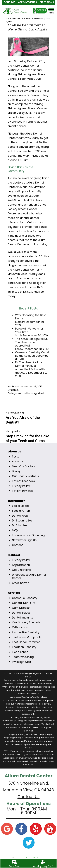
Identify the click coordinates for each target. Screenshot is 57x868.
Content (17, 545)
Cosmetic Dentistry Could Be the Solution (32, 354)
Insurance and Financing (28, 535)
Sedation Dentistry (24, 647)
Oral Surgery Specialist (27, 622)
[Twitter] (29, 842)
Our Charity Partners (25, 476)
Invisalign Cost (22, 662)
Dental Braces (21, 613)
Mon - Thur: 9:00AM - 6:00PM (28, 811)
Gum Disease (21, 608)
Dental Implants (22, 618)
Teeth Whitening (23, 657)
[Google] (7, 829)
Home (9, 18)
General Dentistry (23, 603)
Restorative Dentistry (26, 632)
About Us (18, 461)
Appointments (21, 565)
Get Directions (21, 570)
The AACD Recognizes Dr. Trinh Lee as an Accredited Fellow (31, 344)
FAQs (15, 530)
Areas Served (21, 583)
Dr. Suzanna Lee (22, 521)
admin (15, 390)
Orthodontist (20, 627)
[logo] (15, 13)
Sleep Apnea (20, 652)
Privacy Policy (21, 486)
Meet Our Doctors (23, 466)
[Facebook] (21, 829)
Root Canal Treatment (27, 642)
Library (16, 471)
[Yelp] (36, 829)
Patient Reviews (22, 491)
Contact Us (28, 797)
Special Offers (21, 511)
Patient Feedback (23, 481)
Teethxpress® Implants (27, 637)
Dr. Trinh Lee (20, 525)
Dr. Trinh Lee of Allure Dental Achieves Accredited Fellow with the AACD (30, 367)
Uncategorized (35, 393)
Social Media (20, 506)
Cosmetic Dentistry (25, 598)
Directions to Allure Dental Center (29, 576)
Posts (16, 457)
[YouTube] (50, 829)
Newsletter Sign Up (24, 540)
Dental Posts (20, 516)
